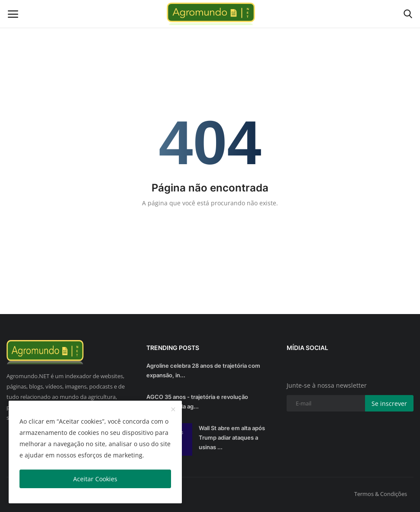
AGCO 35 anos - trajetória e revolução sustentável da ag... (197, 402)
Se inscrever (389, 403)
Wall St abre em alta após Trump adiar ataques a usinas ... (232, 437)
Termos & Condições (381, 494)
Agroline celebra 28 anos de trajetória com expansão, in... (203, 370)
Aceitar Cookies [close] (95, 479)
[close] (173, 410)
